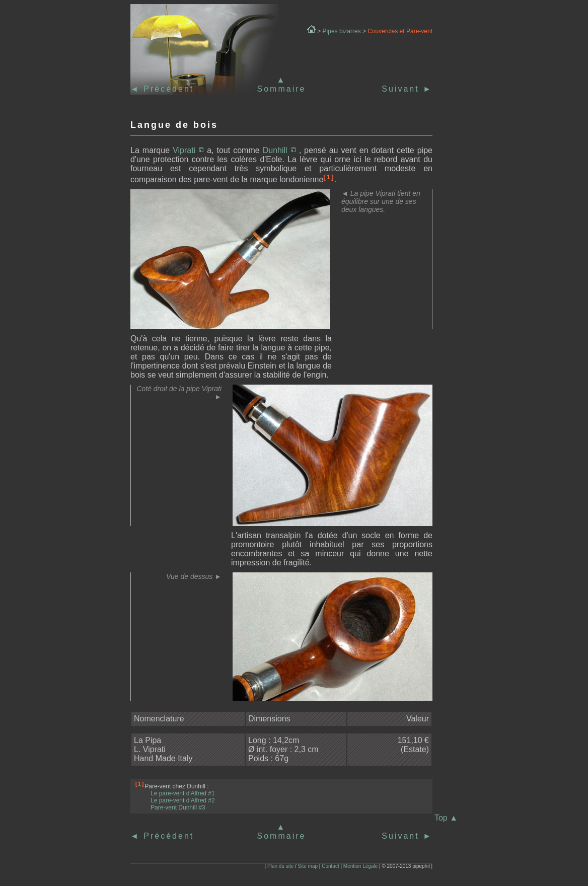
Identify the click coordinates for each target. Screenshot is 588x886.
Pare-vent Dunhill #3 (178, 807)
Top (446, 818)
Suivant (407, 89)
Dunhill (279, 150)
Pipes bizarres (342, 31)
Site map (308, 866)
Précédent (167, 89)
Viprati (188, 150)
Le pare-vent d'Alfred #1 (183, 793)
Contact (330, 866)
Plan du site (280, 866)
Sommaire (282, 89)
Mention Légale (360, 866)
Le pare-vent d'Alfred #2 (183, 800)
